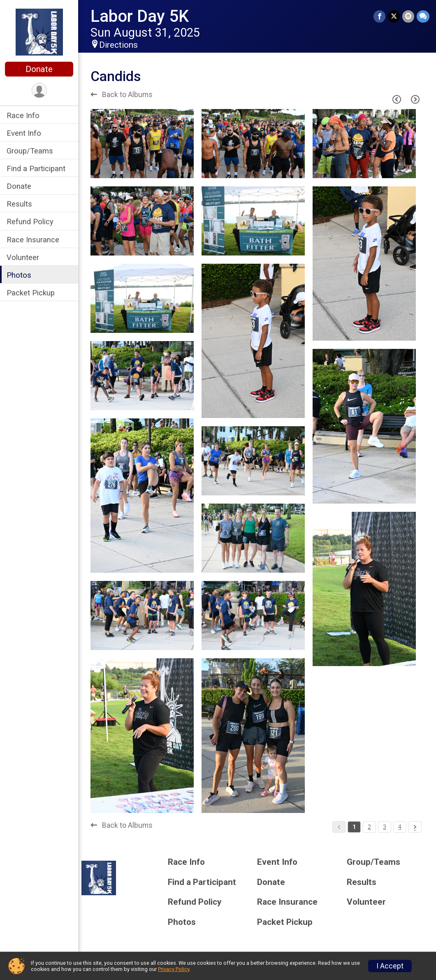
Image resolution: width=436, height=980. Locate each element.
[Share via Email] (408, 16)
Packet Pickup (31, 293)
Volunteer (23, 257)
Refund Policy (30, 222)
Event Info (24, 133)
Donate (39, 69)
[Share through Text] (423, 16)
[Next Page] (415, 99)
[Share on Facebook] (379, 16)
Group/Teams (30, 151)
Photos (19, 275)
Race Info (23, 115)
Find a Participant (36, 168)
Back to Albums (122, 95)
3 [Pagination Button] (385, 827)
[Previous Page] (397, 99)
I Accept (390, 966)
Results (19, 204)
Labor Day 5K (140, 16)
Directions (118, 45)
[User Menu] (39, 90)
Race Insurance (33, 240)
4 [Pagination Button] (400, 827)
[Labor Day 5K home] (39, 32)
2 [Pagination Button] (369, 827)
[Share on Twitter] (394, 16)
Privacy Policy (174, 969)
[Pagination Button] (415, 827)
